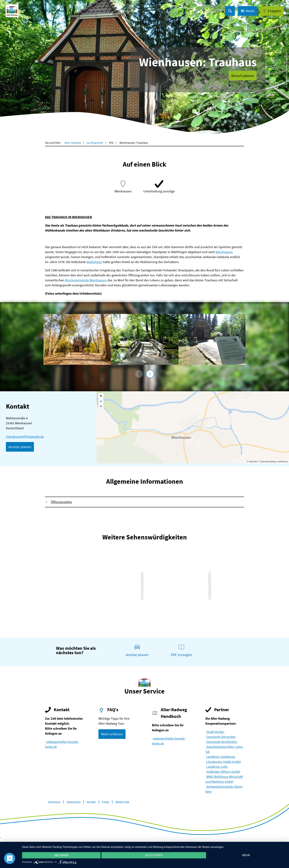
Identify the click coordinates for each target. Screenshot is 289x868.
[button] (272, 11)
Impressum (54, 802)
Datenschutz (74, 802)
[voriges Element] (139, 374)
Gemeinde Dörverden (221, 737)
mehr (246, 855)
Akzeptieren (154, 855)
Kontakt (91, 802)
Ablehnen (61, 855)
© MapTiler (252, 462)
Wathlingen (94, 262)
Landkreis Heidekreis (221, 757)
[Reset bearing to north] (101, 407)
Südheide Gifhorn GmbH (223, 772)
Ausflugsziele (95, 143)
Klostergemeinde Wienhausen (86, 280)
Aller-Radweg (73, 143)
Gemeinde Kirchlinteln (222, 742)
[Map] (193, 427)
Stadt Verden (215, 732)
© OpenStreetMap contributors (273, 462)
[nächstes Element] (150, 374)
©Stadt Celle (122, 802)
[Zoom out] (101, 401)
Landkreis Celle (217, 767)
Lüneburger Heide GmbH (224, 762)
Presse (106, 802)
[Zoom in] (101, 396)
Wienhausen (224, 252)
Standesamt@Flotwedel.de (25, 437)
